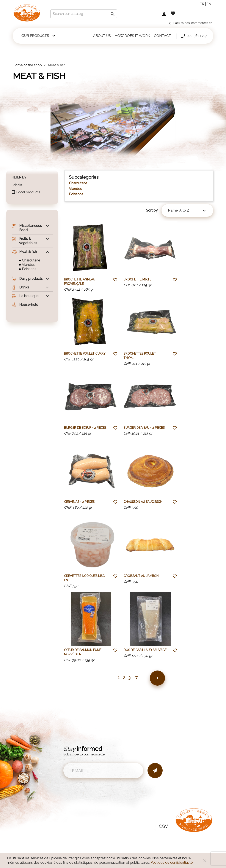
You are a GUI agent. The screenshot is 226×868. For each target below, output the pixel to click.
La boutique (25, 296)
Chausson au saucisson (143, 502)
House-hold (25, 305)
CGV (163, 826)
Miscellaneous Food (27, 228)
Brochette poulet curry (85, 354)
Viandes (28, 265)
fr (202, 4)
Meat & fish (24, 252)
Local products (28, 192)
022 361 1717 (194, 36)
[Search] (84, 14)
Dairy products (27, 279)
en (209, 4)
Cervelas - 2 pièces (79, 502)
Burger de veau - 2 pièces (144, 428)
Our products (35, 36)
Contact (162, 36)
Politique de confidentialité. (172, 862)
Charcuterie (31, 260)
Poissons (29, 269)
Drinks (20, 287)
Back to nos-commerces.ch (190, 23)
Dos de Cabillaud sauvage (145, 650)
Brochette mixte (137, 279)
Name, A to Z (187, 211)
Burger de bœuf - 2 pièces (85, 428)
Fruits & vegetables (24, 241)
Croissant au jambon (141, 576)
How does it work (132, 36)
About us (102, 36)
